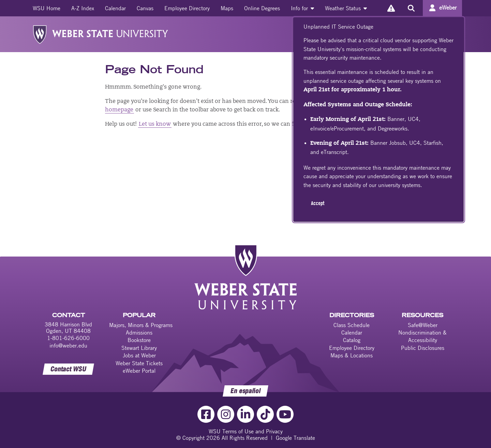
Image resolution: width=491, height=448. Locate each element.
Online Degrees (262, 8)
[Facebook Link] (206, 414)
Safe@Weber (423, 325)
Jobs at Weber (139, 355)
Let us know (155, 124)
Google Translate (295, 438)
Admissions (139, 333)
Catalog (352, 340)
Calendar (115, 8)
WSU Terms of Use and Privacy (246, 431)
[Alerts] (391, 8)
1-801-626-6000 (68, 338)
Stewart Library (139, 348)
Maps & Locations (352, 355)
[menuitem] (47, 8)
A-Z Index (83, 8)
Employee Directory (187, 8)
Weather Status (346, 8)
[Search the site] (411, 8)
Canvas (145, 8)
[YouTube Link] (285, 414)
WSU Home (47, 8)
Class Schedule (352, 325)
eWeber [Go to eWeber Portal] (448, 7)
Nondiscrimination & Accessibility (422, 336)
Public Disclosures (423, 348)
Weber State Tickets (139, 363)
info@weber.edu (68, 345)
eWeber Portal (139, 371)
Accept (318, 203)
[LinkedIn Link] (245, 414)
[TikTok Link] (265, 414)
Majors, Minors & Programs (141, 325)
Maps (227, 8)
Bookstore (139, 340)
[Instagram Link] (226, 414)
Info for (302, 8)
